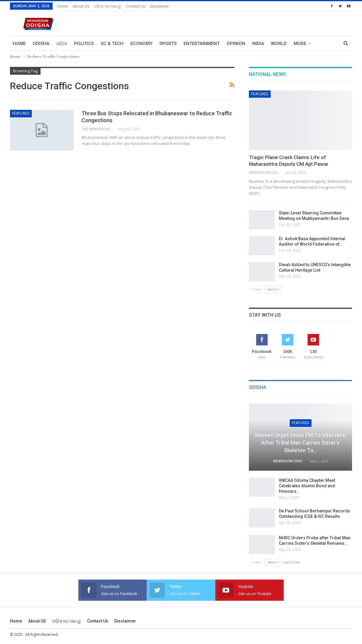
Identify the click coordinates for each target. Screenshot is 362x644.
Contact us (136, 6)
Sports (168, 44)
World (279, 44)
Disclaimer (160, 6)
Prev (257, 289)
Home (63, 6)
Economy (141, 44)
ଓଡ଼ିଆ (62, 44)
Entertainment (202, 44)
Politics (84, 44)
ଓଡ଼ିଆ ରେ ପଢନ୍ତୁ (108, 6)
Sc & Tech (112, 44)
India (258, 44)
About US (81, 6)
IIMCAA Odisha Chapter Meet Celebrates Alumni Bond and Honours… (307, 486)
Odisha (41, 44)
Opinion (236, 44)
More (300, 44)
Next (273, 289)
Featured (21, 113)
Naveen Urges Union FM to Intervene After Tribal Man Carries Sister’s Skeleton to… (300, 443)
